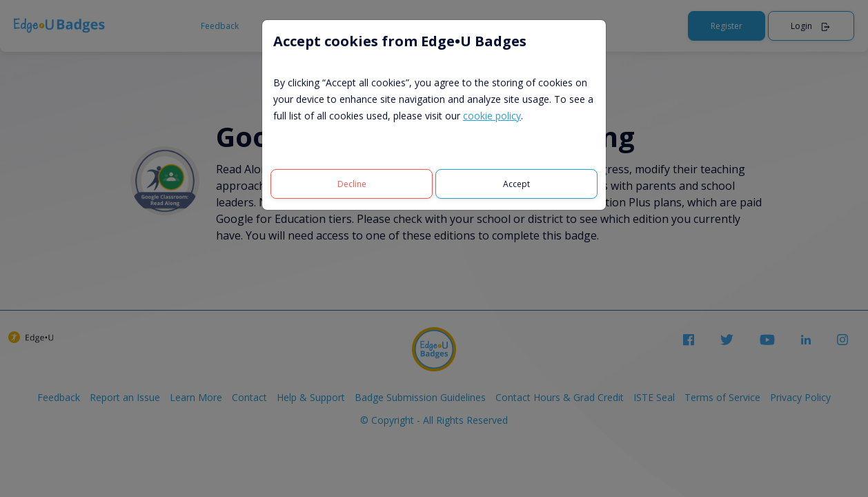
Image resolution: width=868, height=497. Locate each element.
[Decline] (352, 184)
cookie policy (492, 116)
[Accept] (516, 184)
